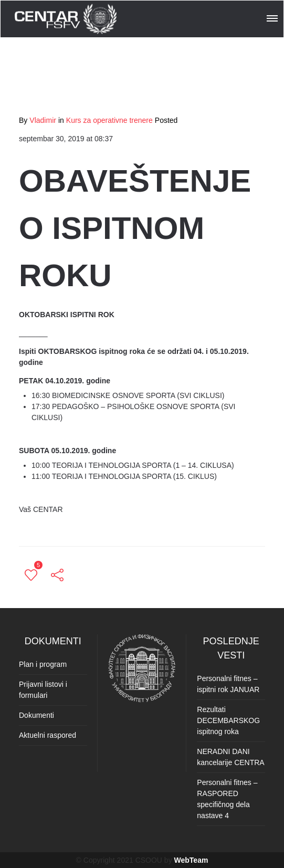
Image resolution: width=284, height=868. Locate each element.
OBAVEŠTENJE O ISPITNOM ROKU (135, 228)
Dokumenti (36, 715)
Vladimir (43, 120)
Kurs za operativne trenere (109, 120)
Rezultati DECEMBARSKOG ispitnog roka (228, 720)
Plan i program (43, 664)
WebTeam (191, 860)
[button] (273, 17)
